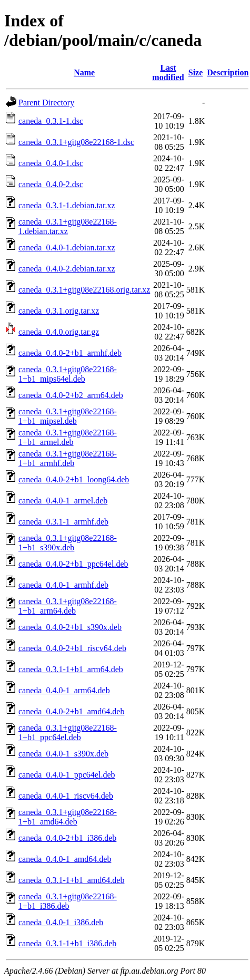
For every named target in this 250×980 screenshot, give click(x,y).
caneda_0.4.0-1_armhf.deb (63, 585)
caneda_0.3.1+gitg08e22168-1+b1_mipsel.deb (68, 416)
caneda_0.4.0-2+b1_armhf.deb (70, 353)
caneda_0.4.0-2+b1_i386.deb (67, 838)
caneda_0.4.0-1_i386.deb (61, 922)
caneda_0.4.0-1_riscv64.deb (66, 796)
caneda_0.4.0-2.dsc (51, 184)
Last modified (168, 72)
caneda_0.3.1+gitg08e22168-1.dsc (76, 142)
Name (84, 72)
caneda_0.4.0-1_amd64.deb (65, 859)
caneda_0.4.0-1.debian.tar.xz (67, 248)
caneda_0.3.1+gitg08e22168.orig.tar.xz (84, 290)
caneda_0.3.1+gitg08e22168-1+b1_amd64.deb (68, 817)
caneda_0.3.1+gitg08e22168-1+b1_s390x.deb (68, 543)
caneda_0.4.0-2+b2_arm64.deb (71, 395)
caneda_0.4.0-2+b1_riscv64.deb (72, 648)
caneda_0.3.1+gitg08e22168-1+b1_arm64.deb (68, 606)
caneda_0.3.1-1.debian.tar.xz (67, 205)
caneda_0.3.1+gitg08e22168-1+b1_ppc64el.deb (68, 732)
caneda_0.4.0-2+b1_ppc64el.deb (73, 564)
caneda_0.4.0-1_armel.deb (63, 501)
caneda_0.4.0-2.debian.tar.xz (67, 269)
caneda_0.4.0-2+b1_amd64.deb (71, 711)
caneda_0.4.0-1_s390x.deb (63, 754)
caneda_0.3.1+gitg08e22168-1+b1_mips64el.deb (68, 374)
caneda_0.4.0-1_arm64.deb (64, 690)
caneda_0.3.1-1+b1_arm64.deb (71, 669)
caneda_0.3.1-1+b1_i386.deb (67, 943)
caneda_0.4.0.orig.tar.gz (59, 332)
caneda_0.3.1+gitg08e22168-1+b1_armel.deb (68, 437)
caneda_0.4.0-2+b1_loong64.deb (74, 479)
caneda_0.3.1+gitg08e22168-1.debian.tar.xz (68, 226)
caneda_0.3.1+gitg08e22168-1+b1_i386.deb (68, 901)
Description (228, 72)
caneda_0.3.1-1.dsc (51, 121)
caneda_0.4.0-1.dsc (51, 163)
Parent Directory (46, 103)
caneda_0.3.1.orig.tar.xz (59, 311)
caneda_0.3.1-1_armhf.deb (63, 522)
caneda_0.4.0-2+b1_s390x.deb (70, 627)
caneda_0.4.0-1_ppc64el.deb (67, 775)
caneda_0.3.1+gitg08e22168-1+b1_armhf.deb (68, 458)
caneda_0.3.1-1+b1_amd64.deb (71, 880)
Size (196, 72)
